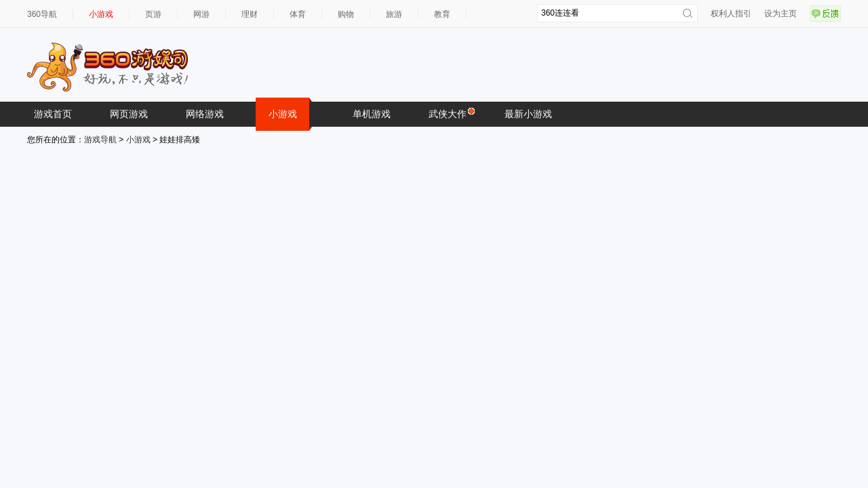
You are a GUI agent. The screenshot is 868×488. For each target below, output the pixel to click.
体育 (298, 14)
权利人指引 (731, 14)
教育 (442, 14)
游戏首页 (53, 114)
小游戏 (101, 14)
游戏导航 (100, 140)
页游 (153, 14)
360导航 (42, 14)
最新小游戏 (528, 114)
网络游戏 (205, 114)
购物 (346, 14)
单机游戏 (372, 114)
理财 (250, 14)
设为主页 (781, 14)
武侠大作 (451, 113)
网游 (201, 14)
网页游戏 (129, 114)
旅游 (394, 14)
